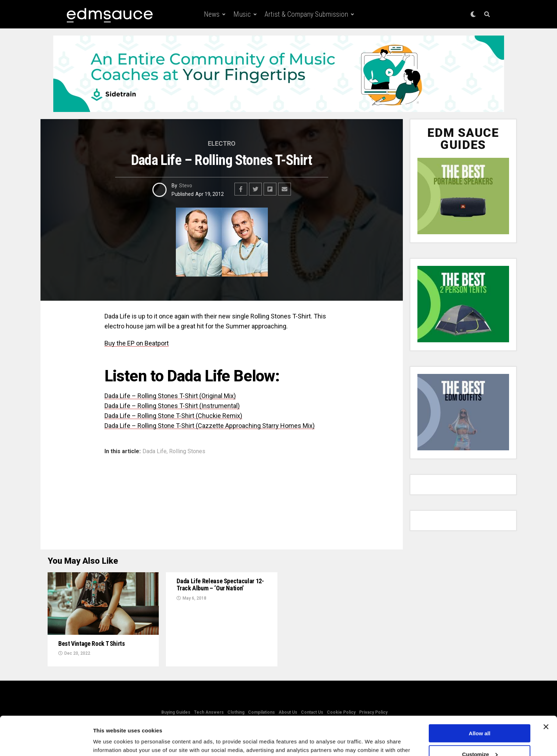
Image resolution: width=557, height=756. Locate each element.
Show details (110, 742)
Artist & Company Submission (306, 14)
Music (242, 14)
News (212, 14)
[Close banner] (546, 690)
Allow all (480, 697)
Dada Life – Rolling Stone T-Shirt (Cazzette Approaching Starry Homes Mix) (210, 426)
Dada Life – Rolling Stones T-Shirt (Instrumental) (172, 406)
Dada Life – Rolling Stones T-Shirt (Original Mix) (170, 396)
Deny (480, 738)
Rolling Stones (187, 451)
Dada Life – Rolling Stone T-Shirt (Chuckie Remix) (173, 416)
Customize (480, 718)
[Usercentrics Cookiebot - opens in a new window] (46, 742)
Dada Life (155, 451)
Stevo (186, 186)
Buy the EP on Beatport (137, 343)
